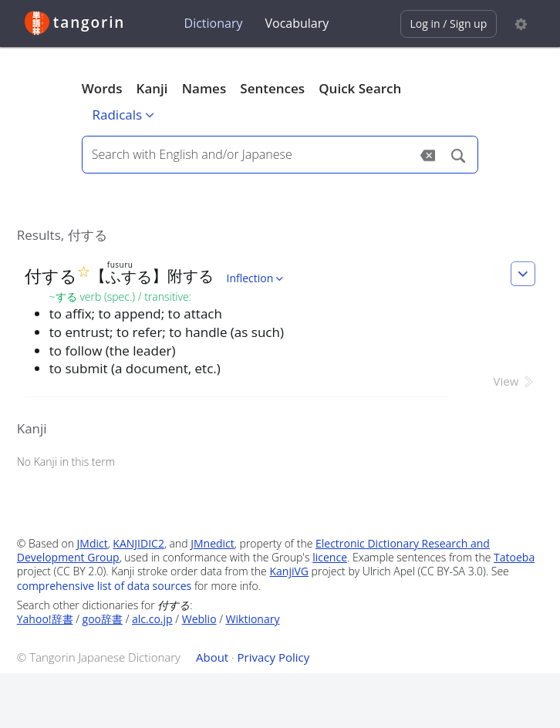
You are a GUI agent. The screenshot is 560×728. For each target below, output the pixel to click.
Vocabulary (297, 23)
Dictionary (214, 23)
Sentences (272, 88)
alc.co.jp (152, 619)
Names (204, 88)
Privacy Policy (274, 657)
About (212, 657)
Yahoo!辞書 (45, 619)
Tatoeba (514, 557)
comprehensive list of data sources (105, 586)
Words (102, 88)
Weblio (199, 619)
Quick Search (360, 88)
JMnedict (213, 543)
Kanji (152, 88)
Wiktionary (253, 619)
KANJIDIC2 (138, 543)
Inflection (256, 278)
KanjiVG (289, 571)
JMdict (93, 543)
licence (330, 557)
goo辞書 (103, 619)
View (515, 381)
